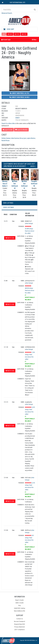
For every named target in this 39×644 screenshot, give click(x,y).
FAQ (20, 605)
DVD (4, 34)
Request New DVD (20, 624)
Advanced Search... (7, 13)
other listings (29, 223)
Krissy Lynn (23, 138)
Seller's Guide (19, 603)
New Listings (8, 203)
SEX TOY (17, 34)
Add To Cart (10, 238)
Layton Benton (31, 138)
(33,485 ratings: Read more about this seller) (30, 231)
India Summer (15, 138)
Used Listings (9, 207)
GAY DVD (10, 34)
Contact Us (20, 619)
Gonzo (17, 118)
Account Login (6, 39)
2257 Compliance (19, 630)
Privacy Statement (20, 627)
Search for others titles (8, 123)
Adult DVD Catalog (19, 608)
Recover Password (19, 621)
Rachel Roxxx (6, 141)
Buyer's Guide (19, 600)
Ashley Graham (6, 138)
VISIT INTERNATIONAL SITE (17, 3)
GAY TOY (24, 34)
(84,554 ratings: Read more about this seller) (30, 290)
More (33, 166)
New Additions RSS (19, 611)
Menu (35, 39)
